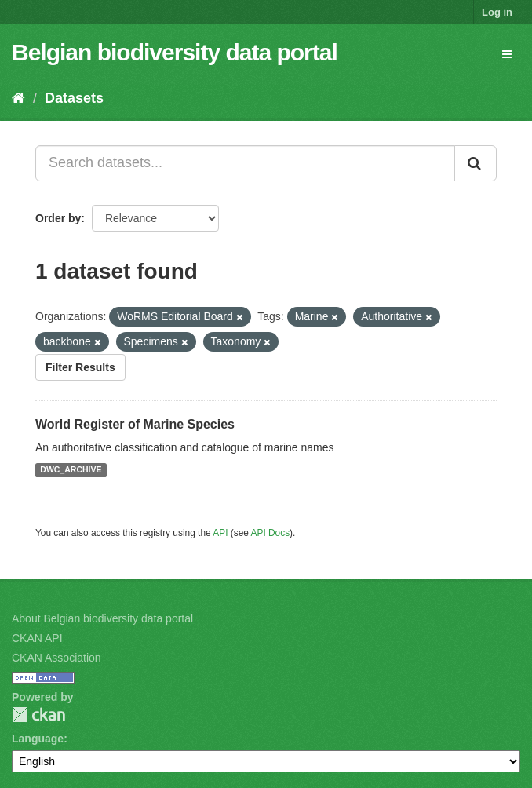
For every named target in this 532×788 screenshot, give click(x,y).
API (220, 533)
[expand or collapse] (507, 54)
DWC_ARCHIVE (71, 470)
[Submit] (476, 163)
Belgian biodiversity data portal (175, 52)
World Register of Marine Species (135, 424)
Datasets (74, 98)
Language (38, 739)
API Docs (271, 533)
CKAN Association (56, 658)
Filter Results (80, 367)
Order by (58, 218)
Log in (497, 12)
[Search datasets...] (245, 163)
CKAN (38, 715)
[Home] (18, 98)
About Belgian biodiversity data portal (102, 618)
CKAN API (37, 638)
